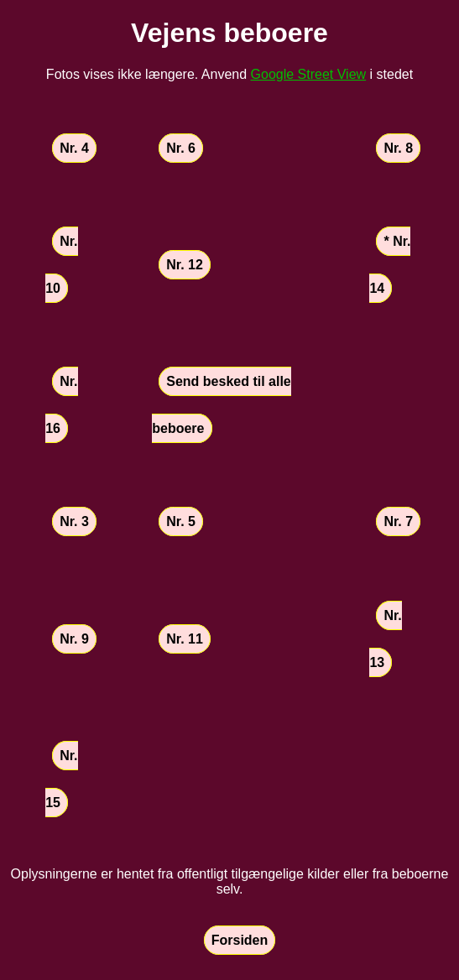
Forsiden (240, 940)
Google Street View (309, 74)
